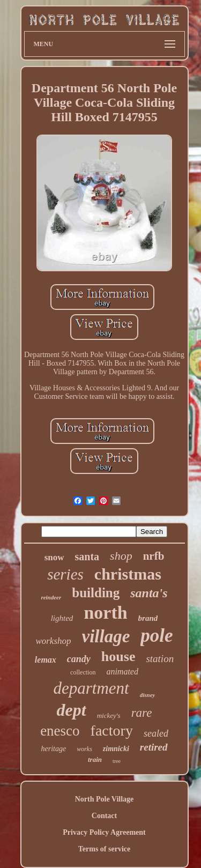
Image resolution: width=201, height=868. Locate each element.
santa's (149, 593)
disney (148, 695)
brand (148, 618)
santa (87, 557)
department (91, 688)
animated (122, 672)
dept (72, 710)
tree (117, 761)
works (84, 749)
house (118, 656)
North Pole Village (105, 799)
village (106, 636)
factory (112, 730)
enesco (60, 731)
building (96, 593)
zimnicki (116, 749)
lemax (46, 660)
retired (154, 747)
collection (83, 672)
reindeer (51, 597)
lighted (62, 618)
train (95, 759)
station (160, 659)
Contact (104, 816)
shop (121, 556)
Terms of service (104, 849)
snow (54, 557)
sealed (156, 733)
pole (157, 636)
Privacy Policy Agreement (104, 832)
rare (142, 713)
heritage (53, 749)
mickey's (109, 715)
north (105, 613)
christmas (128, 574)
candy (79, 659)
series (65, 574)
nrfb (154, 556)
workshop (53, 641)
